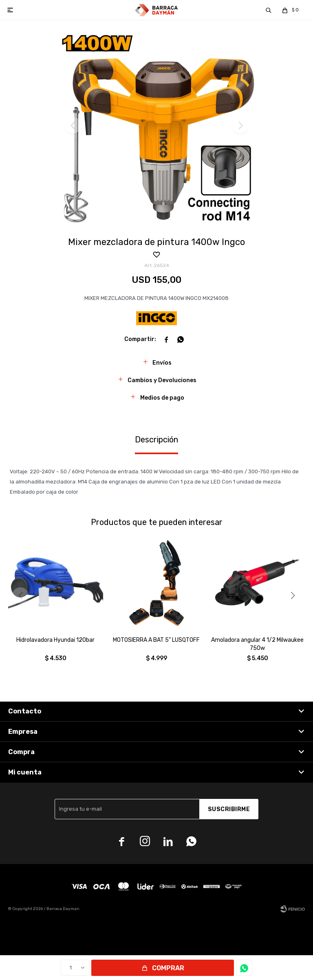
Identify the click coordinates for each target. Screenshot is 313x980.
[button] (293, 595)
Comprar (168, 968)
